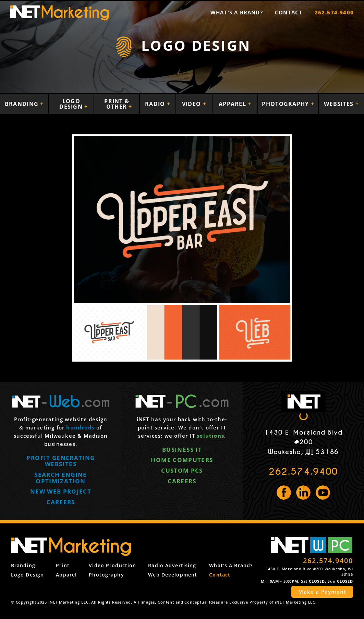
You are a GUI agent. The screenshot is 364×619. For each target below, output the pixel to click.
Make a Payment (322, 592)
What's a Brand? (237, 12)
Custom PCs (182, 470)
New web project (61, 491)
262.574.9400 (304, 472)
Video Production (112, 565)
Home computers (182, 460)
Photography (286, 104)
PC (340, 545)
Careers (61, 502)
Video (192, 104)
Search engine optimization (61, 478)
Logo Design (72, 104)
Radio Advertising (172, 565)
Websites (340, 104)
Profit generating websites (60, 461)
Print (63, 565)
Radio (156, 104)
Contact (289, 12)
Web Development (173, 575)
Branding (23, 104)
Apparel (233, 104)
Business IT (182, 450)
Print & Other (117, 104)
